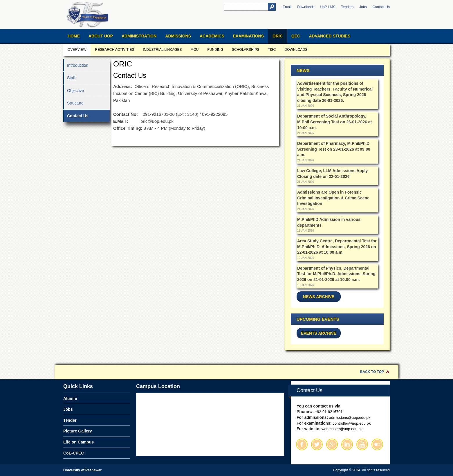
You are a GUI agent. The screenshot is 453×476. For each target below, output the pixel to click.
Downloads (306, 7)
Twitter (317, 444)
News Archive (319, 297)
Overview (77, 50)
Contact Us (381, 7)
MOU (194, 50)
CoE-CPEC (74, 453)
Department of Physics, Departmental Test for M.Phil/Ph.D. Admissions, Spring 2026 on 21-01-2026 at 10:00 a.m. (336, 274)
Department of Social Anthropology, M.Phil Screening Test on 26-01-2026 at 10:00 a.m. (334, 122)
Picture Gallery (78, 431)
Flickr (377, 444)
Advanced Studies (330, 36)
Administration (139, 36)
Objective (75, 91)
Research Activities (114, 50)
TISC (272, 50)
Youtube (362, 444)
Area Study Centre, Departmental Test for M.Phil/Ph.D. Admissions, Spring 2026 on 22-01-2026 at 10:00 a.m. (337, 247)
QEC (296, 36)
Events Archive (319, 333)
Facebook (302, 444)
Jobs (363, 7)
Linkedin (347, 444)
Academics (212, 36)
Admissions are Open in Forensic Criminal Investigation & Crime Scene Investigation (333, 198)
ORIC (278, 36)
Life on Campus (78, 442)
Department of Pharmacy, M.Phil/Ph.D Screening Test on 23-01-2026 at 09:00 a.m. (334, 149)
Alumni (70, 399)
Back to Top (372, 372)
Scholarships (246, 50)
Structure (75, 103)
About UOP (101, 36)
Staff (71, 78)
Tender (70, 420)
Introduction (78, 65)
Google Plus (332, 444)
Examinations (248, 36)
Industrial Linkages (162, 50)
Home (74, 36)
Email (287, 7)
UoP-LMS (328, 7)
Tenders (348, 7)
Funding (215, 50)
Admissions (178, 36)
